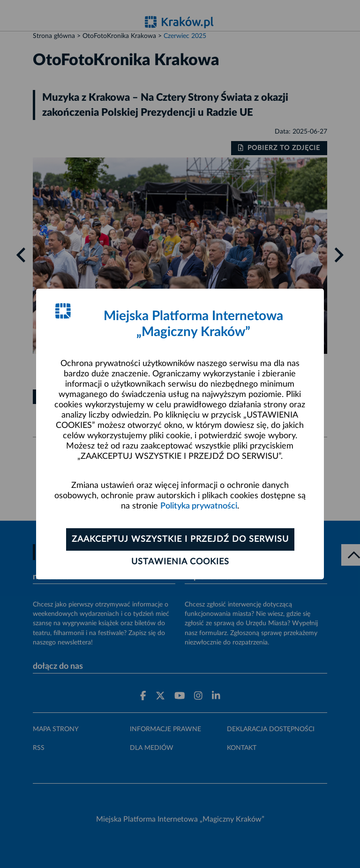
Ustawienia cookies (180, 562)
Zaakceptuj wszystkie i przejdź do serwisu (180, 539)
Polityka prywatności (199, 506)
